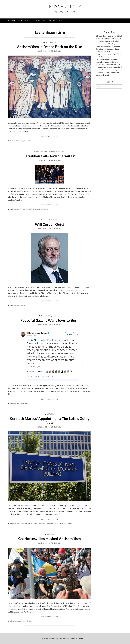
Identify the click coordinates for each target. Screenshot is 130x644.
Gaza (22, 403)
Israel (26, 403)
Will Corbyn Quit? (50, 224)
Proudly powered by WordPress (55, 638)
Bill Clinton (24, 209)
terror (45, 220)
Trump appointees (66, 523)
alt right (13, 621)
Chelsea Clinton (34, 209)
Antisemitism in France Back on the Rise (49, 47)
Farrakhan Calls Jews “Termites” (49, 156)
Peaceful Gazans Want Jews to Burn (49, 320)
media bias (56, 316)
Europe (22, 141)
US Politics (40, 21)
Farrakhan (44, 209)
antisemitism (15, 141)
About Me (11, 21)
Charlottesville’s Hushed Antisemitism (49, 538)
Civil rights (24, 523)
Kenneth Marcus (53, 523)
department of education (37, 523)
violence (29, 621)
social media (52, 151)
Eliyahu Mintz (65, 6)
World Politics (55, 21)
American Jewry (41, 151)
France (28, 141)
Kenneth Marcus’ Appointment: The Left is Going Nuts (50, 420)
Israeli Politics (25, 21)
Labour (22, 305)
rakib (86, 638)
